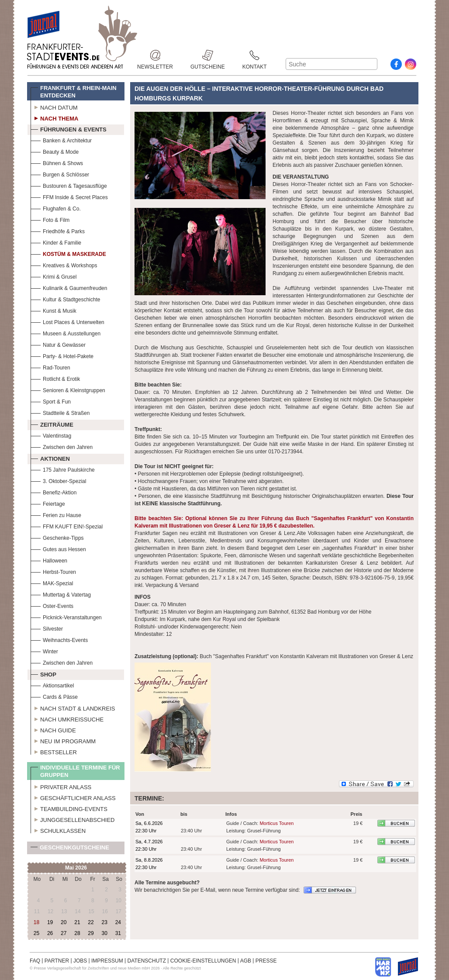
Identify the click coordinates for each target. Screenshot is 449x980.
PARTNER (57, 961)
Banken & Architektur (61, 140)
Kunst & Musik (54, 310)
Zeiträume (52, 424)
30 (104, 933)
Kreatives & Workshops (64, 264)
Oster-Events (52, 605)
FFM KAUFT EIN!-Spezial (67, 526)
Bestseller (54, 751)
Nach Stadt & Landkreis (73, 707)
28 (77, 933)
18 (36, 922)
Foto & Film (50, 219)
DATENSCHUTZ (147, 961)
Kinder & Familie (56, 242)
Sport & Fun (51, 401)
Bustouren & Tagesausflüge (69, 185)
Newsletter (155, 55)
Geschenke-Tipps (57, 537)
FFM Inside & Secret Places (69, 196)
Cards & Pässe (54, 696)
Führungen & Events (69, 128)
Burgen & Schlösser (60, 174)
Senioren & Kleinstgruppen (68, 389)
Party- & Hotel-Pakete (62, 355)
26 (50, 933)
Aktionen (50, 458)
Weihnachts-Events (59, 639)
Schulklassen (58, 830)
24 (118, 922)
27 (64, 933)
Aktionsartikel (52, 685)
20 (64, 922)
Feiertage (48, 503)
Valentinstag (51, 435)
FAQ (35, 961)
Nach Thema (54, 117)
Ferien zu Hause (56, 514)
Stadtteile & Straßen (60, 412)
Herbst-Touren (53, 571)
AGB (246, 961)
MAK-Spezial (52, 582)
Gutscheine (208, 55)
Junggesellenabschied (73, 819)
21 (77, 922)
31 (118, 933)
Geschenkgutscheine (70, 849)
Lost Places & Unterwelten (67, 321)
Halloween (49, 560)
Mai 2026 (76, 868)
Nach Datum (54, 107)
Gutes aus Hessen (58, 548)
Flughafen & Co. (56, 208)
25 (36, 933)
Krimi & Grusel (54, 276)
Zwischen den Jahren (62, 446)
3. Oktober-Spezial (58, 480)
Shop (43, 673)
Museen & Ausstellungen (66, 333)
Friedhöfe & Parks (58, 230)
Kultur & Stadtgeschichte (65, 298)
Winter (44, 650)
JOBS (80, 961)
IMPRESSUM (107, 961)
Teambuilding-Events (69, 808)
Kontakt (255, 55)
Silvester (47, 628)
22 (91, 922)
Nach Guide (53, 729)
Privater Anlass (61, 786)
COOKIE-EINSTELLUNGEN (203, 961)
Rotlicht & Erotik (55, 378)
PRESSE (266, 961)
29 (91, 933)
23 (104, 922)
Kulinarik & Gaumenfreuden (69, 287)
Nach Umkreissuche (67, 718)
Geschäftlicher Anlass (73, 797)
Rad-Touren (50, 367)
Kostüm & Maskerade (68, 253)
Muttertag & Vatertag (61, 594)
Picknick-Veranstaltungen (66, 616)
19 (50, 922)
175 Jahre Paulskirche (63, 469)
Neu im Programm (63, 740)
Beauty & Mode (55, 151)
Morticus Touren (276, 823)
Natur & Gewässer (58, 344)
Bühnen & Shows (57, 162)
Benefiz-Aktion (54, 492)
